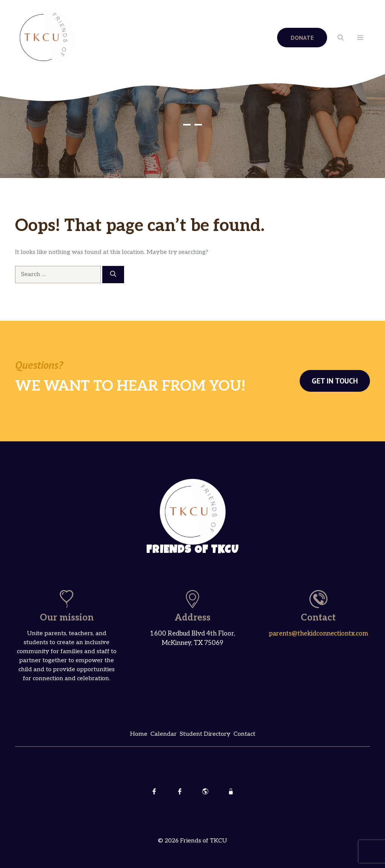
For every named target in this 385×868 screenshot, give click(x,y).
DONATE (302, 38)
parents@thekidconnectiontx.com (318, 634)
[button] (341, 38)
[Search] (113, 275)
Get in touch (335, 381)
